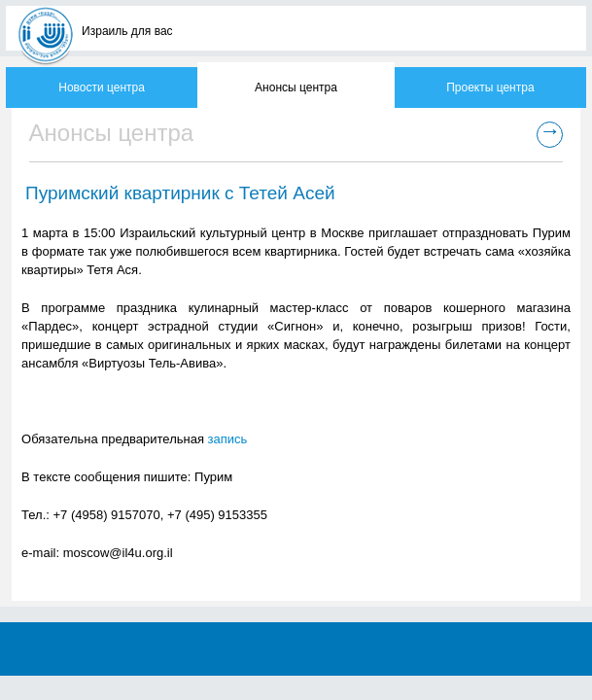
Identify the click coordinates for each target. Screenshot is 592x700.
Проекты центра (490, 87)
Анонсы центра (296, 87)
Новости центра (102, 87)
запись (228, 439)
